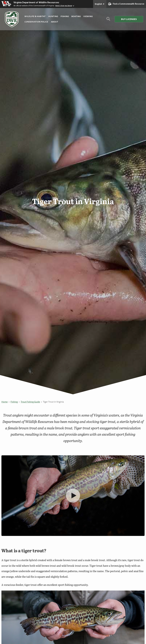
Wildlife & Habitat (35, 16)
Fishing (65, 16)
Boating (76, 16)
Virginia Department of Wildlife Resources (36, 2)
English (100, 4)
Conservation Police (36, 22)
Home (4, 402)
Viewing (88, 16)
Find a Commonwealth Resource (126, 4)
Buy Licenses (129, 19)
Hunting (53, 16)
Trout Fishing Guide (30, 402)
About (55, 22)
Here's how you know (64, 6)
